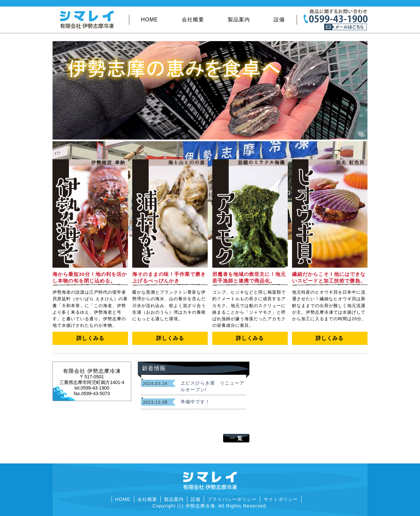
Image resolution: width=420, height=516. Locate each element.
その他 (245, 26)
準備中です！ (195, 402)
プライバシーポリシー (232, 499)
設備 (279, 20)
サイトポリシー (281, 499)
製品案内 (239, 20)
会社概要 (193, 20)
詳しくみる (90, 338)
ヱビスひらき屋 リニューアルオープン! (212, 386)
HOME (150, 20)
